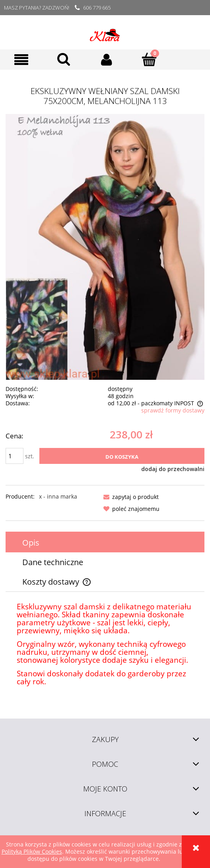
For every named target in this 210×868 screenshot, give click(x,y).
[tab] (105, 543)
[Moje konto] (106, 59)
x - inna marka (58, 496)
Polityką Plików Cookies (32, 851)
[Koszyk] (149, 59)
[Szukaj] (64, 59)
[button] (21, 60)
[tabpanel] (105, 644)
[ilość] (15, 456)
